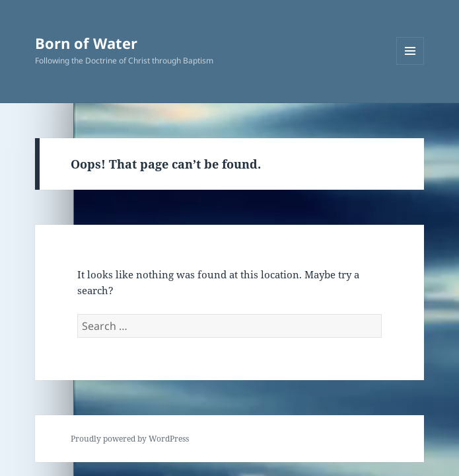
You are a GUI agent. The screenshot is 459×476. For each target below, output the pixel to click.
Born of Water (86, 43)
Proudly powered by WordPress (130, 439)
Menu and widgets (410, 64)
